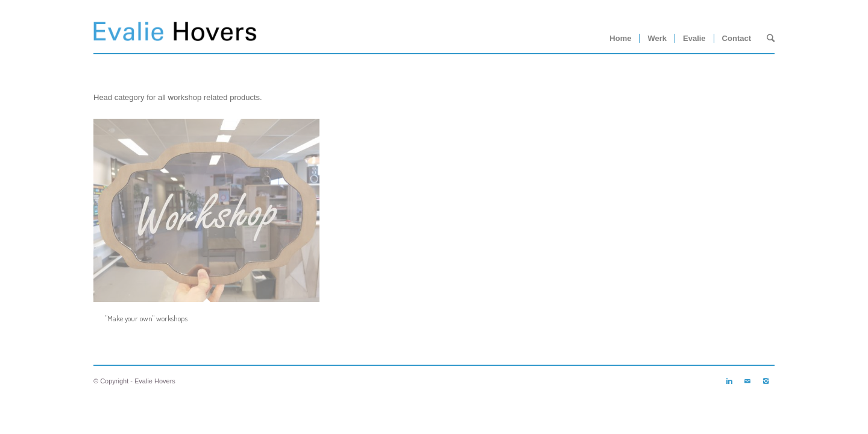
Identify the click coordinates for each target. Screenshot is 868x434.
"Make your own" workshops (146, 318)
